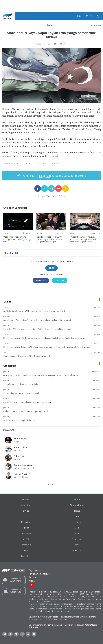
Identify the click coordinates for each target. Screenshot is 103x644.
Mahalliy (52, 25)
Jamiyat (6, 325)
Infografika (26, 556)
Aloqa (32, 581)
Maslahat (77, 550)
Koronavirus (26, 545)
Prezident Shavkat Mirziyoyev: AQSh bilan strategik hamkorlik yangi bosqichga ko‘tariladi (83, 239)
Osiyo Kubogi (77, 539)
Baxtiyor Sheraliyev (23, 465)
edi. (57, 156)
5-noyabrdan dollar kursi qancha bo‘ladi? (21, 384)
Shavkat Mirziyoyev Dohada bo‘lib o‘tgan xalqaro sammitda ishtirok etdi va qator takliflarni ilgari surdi (47, 347)
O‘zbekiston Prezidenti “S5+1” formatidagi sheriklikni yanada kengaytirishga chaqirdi (49, 239)
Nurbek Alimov (21, 438)
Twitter (60, 280)
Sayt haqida (35, 570)
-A (91, 25)
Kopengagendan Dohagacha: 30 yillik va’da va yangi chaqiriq (29, 356)
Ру (93, 16)
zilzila (41, 164)
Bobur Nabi (19, 456)
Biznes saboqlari (77, 505)
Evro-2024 (26, 539)
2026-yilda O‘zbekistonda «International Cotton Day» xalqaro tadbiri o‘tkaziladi (37, 329)
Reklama (33, 577)
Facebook (41, 280)
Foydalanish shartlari (39, 574)
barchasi (51, 485)
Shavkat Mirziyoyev (12, 164)
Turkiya (29, 164)
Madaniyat (26, 522)
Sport (77, 533)
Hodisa (6, 399)
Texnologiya (26, 533)
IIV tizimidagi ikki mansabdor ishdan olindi (21, 393)
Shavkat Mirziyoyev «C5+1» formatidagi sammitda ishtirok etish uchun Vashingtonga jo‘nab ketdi (45, 338)
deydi (34, 146)
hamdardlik (55, 164)
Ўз (90, 16)
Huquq (77, 511)
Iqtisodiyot (7, 316)
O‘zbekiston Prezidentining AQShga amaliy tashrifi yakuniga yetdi (17, 239)
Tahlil (5, 352)
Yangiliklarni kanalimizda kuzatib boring (54, 176)
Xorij (77, 528)
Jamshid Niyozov (22, 474)
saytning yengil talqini (59, 625)
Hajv (77, 516)
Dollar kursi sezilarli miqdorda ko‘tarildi (20, 420)
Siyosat (6, 233)
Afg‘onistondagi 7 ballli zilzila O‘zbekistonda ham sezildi (27, 402)
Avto (26, 550)
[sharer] (38, 188)
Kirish (79, 16)
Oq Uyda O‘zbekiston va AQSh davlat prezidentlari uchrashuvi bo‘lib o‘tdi (34, 311)
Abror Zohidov (20, 447)
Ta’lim (26, 516)
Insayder (77, 522)
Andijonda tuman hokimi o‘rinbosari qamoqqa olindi (26, 411)
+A (95, 25)
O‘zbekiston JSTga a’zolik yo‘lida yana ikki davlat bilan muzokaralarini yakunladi (37, 320)
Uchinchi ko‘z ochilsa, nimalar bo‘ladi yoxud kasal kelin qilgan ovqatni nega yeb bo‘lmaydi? (42, 375)
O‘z (87, 16)
